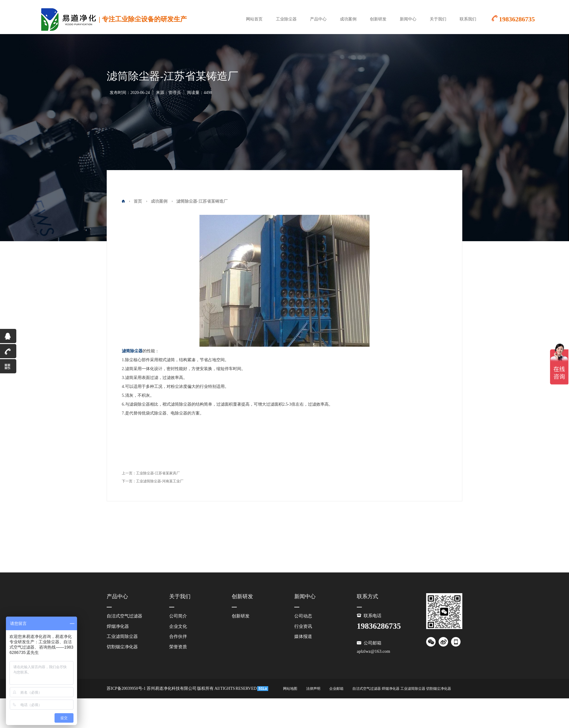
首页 (138, 201)
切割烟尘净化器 (122, 647)
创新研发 (378, 19)
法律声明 (313, 689)
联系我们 (468, 19)
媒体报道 (303, 636)
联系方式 (367, 596)
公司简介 (178, 616)
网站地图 (290, 689)
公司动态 (303, 616)
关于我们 (438, 19)
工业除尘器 (286, 19)
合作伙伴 (178, 636)
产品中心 (318, 19)
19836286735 (8, 353)
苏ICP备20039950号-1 (126, 688)
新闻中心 (408, 19)
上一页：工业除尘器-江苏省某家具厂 (151, 473)
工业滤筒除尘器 (122, 636)
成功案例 (348, 19)
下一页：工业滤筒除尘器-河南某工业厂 (153, 481)
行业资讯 (303, 626)
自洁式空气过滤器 (124, 616)
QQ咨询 (6, 338)
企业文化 (178, 626)
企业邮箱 (336, 689)
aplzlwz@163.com (374, 651)
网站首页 (254, 19)
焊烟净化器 (118, 626)
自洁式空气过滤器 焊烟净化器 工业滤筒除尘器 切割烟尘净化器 (402, 689)
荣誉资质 (178, 647)
